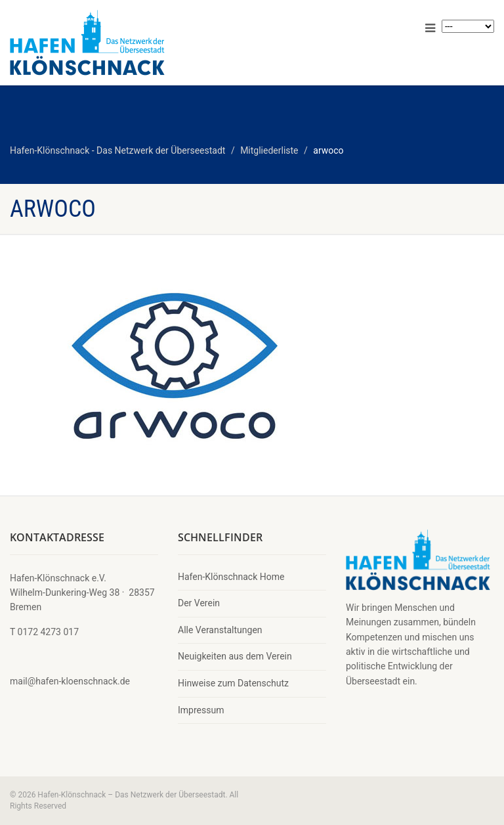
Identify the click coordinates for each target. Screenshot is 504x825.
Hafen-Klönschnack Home (231, 577)
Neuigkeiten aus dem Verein (235, 656)
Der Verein (199, 603)
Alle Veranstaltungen (220, 630)
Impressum (201, 710)
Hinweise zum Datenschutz (233, 683)
